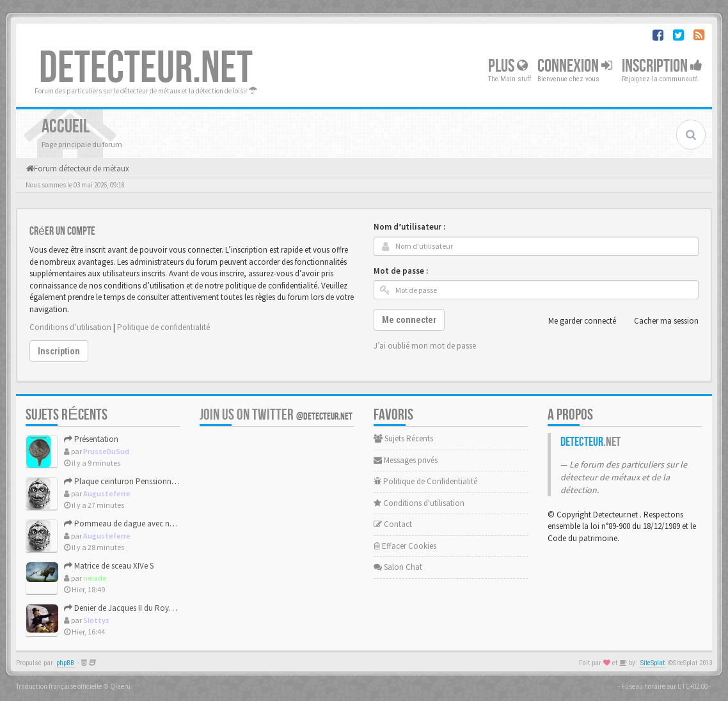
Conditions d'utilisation (419, 503)
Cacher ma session (659, 321)
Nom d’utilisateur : (409, 227)
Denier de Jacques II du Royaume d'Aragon (143, 608)
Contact (393, 524)
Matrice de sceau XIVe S (109, 566)
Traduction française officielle (59, 686)
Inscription (662, 66)
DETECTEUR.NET (146, 68)
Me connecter (409, 320)
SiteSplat (653, 663)
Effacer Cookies (405, 546)
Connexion (575, 66)
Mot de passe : (401, 271)
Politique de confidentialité (163, 327)
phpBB (65, 663)
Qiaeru (120, 686)
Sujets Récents (403, 438)
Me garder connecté (575, 321)
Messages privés (406, 460)
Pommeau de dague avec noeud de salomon (147, 524)
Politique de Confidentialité (425, 481)
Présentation (91, 439)
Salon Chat (398, 567)
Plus (508, 66)
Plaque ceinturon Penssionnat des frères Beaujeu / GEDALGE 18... (180, 481)
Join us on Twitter (276, 415)
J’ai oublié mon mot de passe (425, 346)
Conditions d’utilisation (70, 327)
